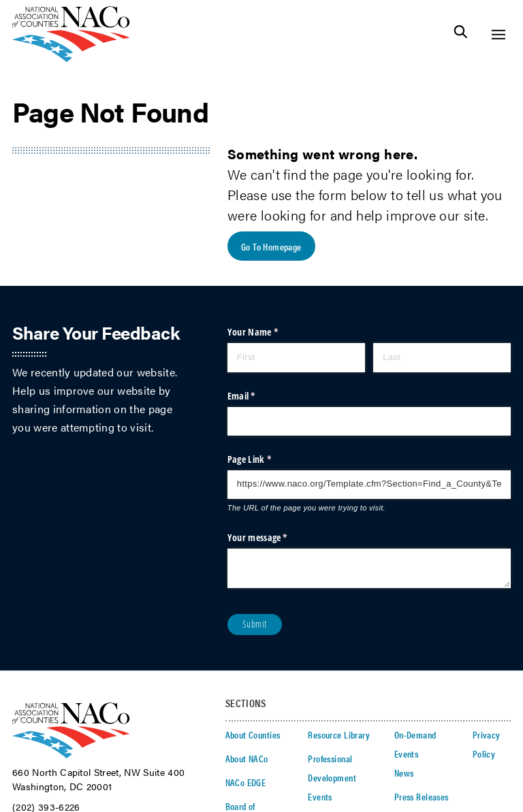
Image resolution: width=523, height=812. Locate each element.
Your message (274, 538)
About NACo (247, 758)
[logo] (71, 58)
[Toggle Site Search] (461, 34)
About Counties (253, 734)
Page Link (266, 459)
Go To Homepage (271, 246)
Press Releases (422, 796)
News (404, 773)
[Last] (442, 357)
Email (258, 396)
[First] (296, 357)
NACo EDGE (246, 782)
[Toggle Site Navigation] (498, 34)
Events (320, 796)
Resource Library (339, 734)
